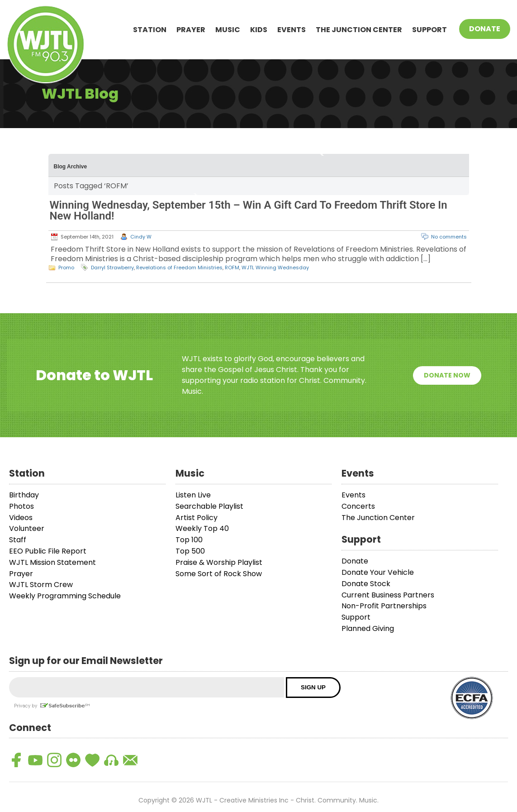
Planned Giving (368, 628)
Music (228, 30)
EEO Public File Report (48, 551)
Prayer (191, 30)
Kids (259, 30)
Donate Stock (366, 584)
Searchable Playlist (209, 506)
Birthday (24, 495)
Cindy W (141, 237)
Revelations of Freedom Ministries (179, 267)
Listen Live (193, 495)
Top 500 (190, 551)
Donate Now (447, 375)
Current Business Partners (388, 595)
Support (429, 30)
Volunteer (27, 528)
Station (150, 30)
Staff (18, 540)
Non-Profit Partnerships (384, 606)
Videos (21, 518)
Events (292, 30)
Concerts (358, 506)
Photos (21, 506)
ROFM (232, 267)
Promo (66, 267)
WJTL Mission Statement (52, 562)
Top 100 (189, 540)
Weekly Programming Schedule (65, 596)
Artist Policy (197, 518)
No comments (449, 237)
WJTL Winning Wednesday (275, 267)
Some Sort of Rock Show (219, 574)
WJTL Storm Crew (41, 585)
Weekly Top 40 (202, 528)
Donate (485, 29)
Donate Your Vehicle (378, 572)
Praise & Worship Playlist (219, 562)
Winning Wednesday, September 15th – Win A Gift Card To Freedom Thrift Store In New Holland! (249, 210)
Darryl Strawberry (112, 267)
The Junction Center (359, 30)
